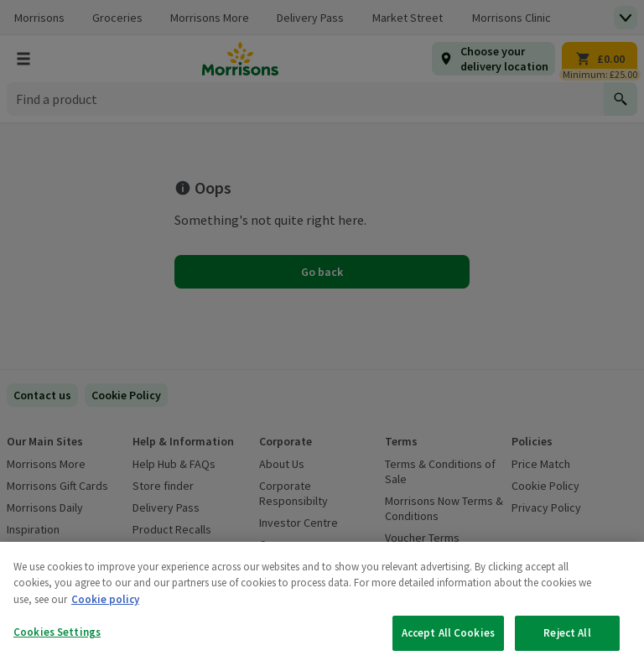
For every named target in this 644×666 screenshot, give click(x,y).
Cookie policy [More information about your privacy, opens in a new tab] (105, 599)
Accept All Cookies (448, 633)
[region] (322, 604)
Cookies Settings (57, 632)
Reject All (567, 633)
